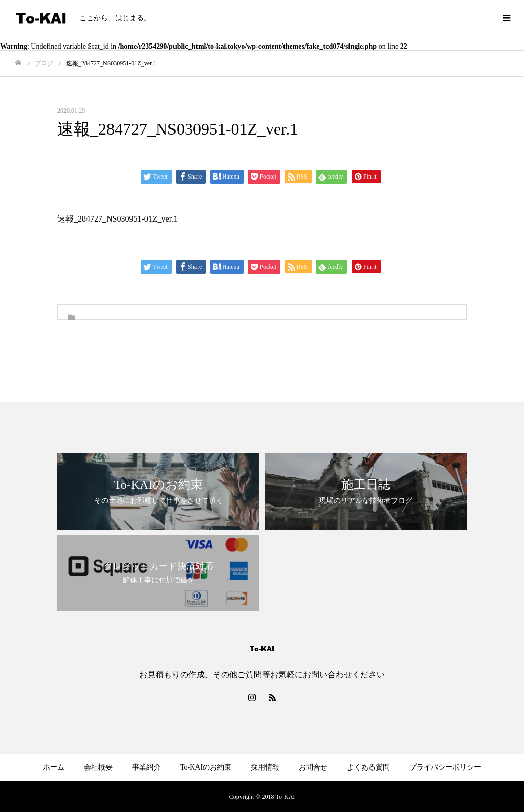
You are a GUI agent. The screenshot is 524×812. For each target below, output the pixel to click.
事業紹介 (146, 767)
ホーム (54, 767)
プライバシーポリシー (445, 767)
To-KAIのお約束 (206, 767)
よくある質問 (368, 767)
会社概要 (98, 767)
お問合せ (313, 767)
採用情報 (265, 767)
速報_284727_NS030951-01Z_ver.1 (117, 219)
